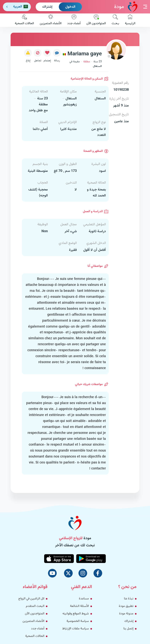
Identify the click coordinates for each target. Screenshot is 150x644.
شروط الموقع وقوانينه (76, 614)
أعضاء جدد (74, 20)
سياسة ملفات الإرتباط (76, 629)
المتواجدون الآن (96, 20)
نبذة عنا (129, 599)
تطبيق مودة (126, 606)
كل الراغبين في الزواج (31, 599)
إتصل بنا (128, 629)
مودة (126, 7)
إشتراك (47, 7)
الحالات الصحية (24, 20)
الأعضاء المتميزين (51, 20)
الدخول (70, 7)
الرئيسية (130, 20)
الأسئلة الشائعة (79, 606)
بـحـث (115, 20)
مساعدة (84, 599)
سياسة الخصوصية (78, 621)
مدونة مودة (126, 614)
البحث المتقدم (35, 606)
